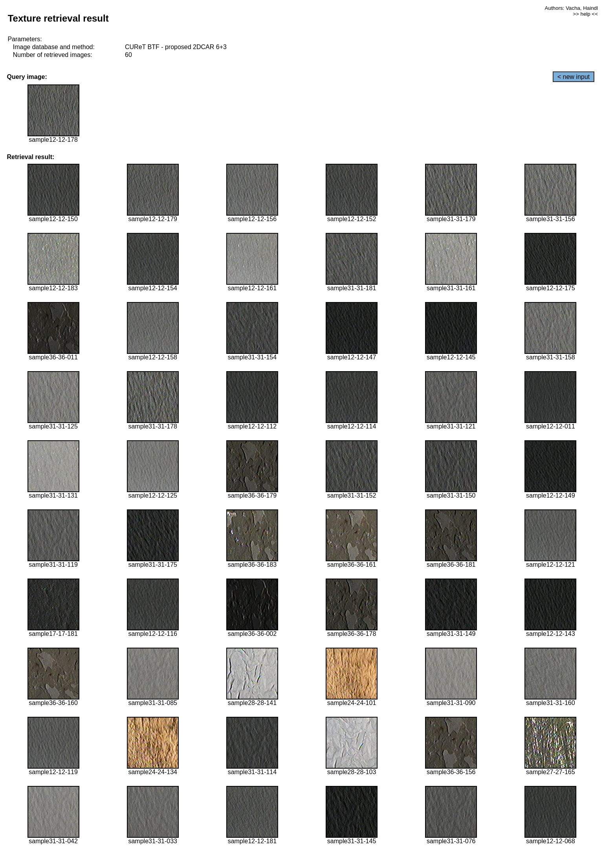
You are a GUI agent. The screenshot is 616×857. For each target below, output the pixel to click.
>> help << (585, 14)
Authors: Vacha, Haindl (571, 8)
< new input (574, 77)
